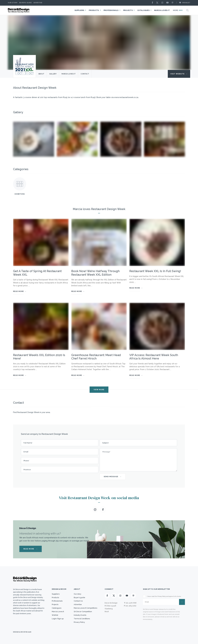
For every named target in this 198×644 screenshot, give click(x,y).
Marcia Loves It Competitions (85, 608)
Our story (13, 3)
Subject (105, 443)
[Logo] (19, 10)
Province (27, 470)
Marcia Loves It (162, 10)
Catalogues (143, 10)
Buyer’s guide (79, 597)
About (41, 74)
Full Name (28, 443)
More (178, 10)
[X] (158, 3)
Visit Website (179, 74)
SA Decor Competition (83, 612)
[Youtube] (168, 3)
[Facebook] (153, 3)
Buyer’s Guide (26, 3)
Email (26, 452)
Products (94, 10)
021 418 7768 (131, 603)
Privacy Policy (79, 622)
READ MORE (31, 549)
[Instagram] (163, 3)
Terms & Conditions (82, 619)
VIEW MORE (99, 390)
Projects (128, 10)
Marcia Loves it (69, 74)
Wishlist (183, 3)
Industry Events (80, 615)
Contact (85, 74)
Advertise (38, 3)
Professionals (111, 10)
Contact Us (78, 601)
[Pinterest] (173, 3)
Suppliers (79, 10)
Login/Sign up (58, 619)
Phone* (26, 461)
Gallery (53, 74)
